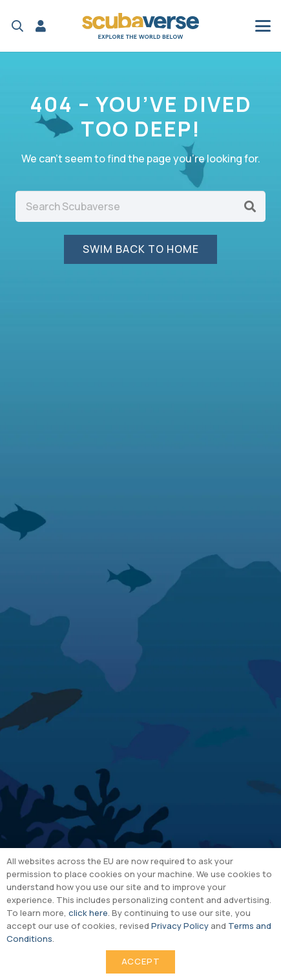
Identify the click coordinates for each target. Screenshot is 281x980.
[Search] (250, 206)
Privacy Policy (180, 926)
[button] (17, 26)
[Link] (41, 26)
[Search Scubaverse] (140, 206)
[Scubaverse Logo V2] (141, 26)
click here (88, 913)
